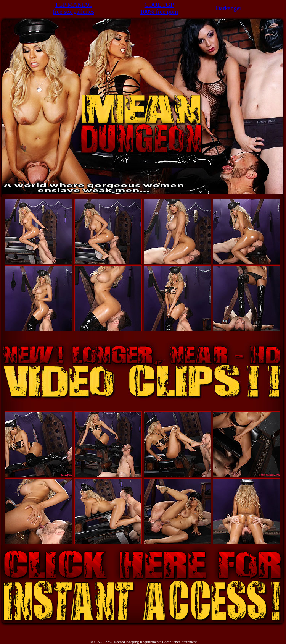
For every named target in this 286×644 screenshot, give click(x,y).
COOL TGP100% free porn (159, 8)
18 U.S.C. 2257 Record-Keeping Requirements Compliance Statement (143, 642)
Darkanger (229, 8)
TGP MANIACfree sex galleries (74, 8)
